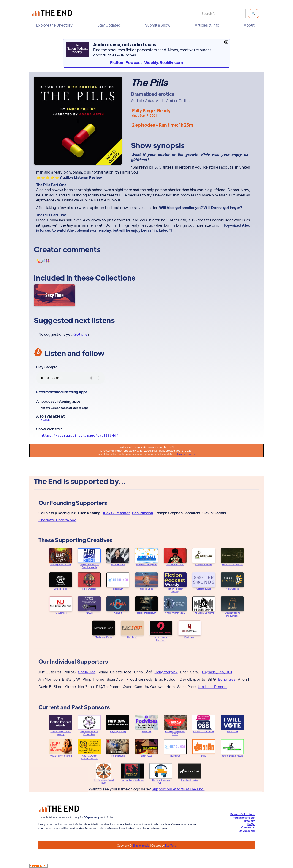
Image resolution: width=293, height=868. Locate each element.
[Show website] (146, 435)
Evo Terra (171, 845)
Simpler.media (141, 845)
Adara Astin (155, 101)
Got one (80, 334)
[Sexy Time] (54, 295)
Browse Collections (242, 814)
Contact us (248, 827)
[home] (53, 14)
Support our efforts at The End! (178, 793)
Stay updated (247, 831)
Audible (137, 101)
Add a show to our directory (244, 819)
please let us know (186, 454)
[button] (56, 25)
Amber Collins (178, 101)
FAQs (251, 824)
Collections (115, 277)
